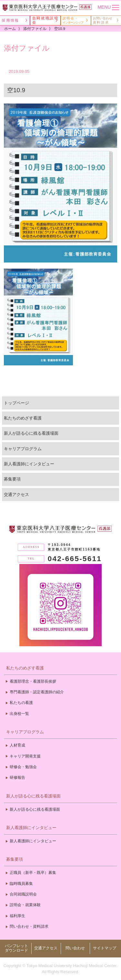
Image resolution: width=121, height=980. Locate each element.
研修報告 (17, 777)
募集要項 (12, 479)
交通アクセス (16, 495)
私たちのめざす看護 (23, 418)
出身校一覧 (19, 714)
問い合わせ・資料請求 (29, 926)
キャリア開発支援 (25, 756)
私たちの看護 (21, 703)
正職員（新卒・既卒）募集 (33, 873)
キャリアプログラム (23, 449)
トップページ (16, 403)
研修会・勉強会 (23, 767)
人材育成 (17, 745)
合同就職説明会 (23, 894)
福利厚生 (17, 916)
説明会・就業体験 (25, 905)
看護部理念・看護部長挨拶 (33, 681)
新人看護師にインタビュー (29, 464)
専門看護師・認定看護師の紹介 (37, 692)
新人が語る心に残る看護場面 (31, 433)
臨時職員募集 (21, 884)
